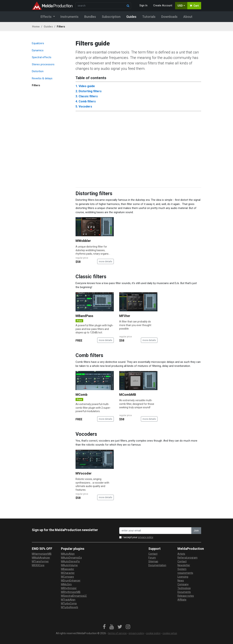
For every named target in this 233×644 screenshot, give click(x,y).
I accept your (138, 537)
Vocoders (85, 106)
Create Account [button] (163, 5)
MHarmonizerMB (42, 554)
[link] (104, 627)
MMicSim (66, 584)
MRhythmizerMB (71, 592)
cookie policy (153, 633)
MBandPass (84, 316)
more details (105, 261)
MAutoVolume (69, 565)
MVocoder (84, 473)
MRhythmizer (69, 588)
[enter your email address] (155, 531)
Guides (48, 27)
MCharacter (68, 573)
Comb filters (87, 101)
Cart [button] (194, 6)
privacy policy (146, 537)
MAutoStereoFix (70, 561)
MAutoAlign (68, 554)
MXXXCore (38, 565)
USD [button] (180, 6)
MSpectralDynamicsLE (74, 596)
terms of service (117, 633)
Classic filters (88, 96)
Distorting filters (90, 91)
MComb (81, 395)
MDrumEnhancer (71, 581)
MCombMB (128, 395)
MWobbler (83, 241)
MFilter (125, 316)
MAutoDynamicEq (71, 558)
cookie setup (170, 633)
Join (196, 531)
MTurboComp (69, 603)
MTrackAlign (68, 600)
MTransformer (40, 561)
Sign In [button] (143, 5)
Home (36, 27)
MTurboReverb (70, 607)
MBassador (68, 569)
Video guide (87, 86)
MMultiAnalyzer (41, 558)
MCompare (67, 577)
